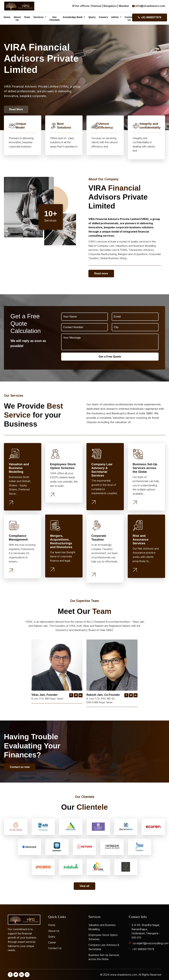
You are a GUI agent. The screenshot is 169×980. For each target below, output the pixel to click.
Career (52, 942)
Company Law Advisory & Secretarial (104, 947)
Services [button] (39, 17)
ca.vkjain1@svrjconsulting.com (150, 943)
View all (84, 886)
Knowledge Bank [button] (73, 17)
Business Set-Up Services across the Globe (104, 957)
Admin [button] (115, 17)
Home (7, 17)
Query (92, 17)
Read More (16, 109)
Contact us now (20, 767)
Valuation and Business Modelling (102, 927)
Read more (101, 273)
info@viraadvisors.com (150, 6)
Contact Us (129, 18)
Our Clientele (55, 18)
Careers (103, 17)
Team (27, 17)
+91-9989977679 (150, 17)
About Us (17, 18)
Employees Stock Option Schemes (103, 937)
